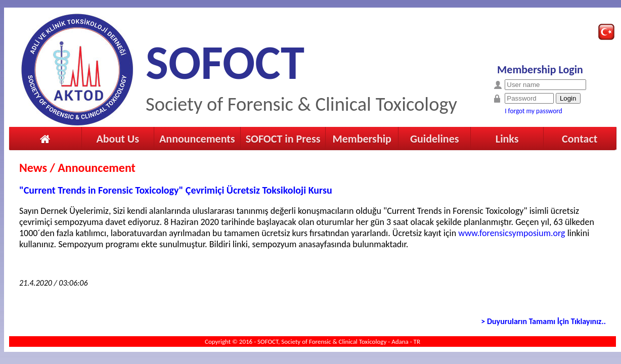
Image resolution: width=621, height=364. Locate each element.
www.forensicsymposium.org (512, 233)
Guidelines (435, 139)
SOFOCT (225, 63)
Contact (580, 139)
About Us (118, 139)
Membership (362, 139)
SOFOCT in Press (283, 139)
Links (507, 139)
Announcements (197, 139)
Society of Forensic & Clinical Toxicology (301, 104)
